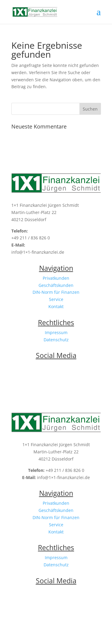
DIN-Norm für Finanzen (56, 292)
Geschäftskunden (56, 285)
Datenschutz (56, 340)
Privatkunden (56, 278)
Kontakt (56, 306)
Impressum (56, 332)
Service (56, 299)
